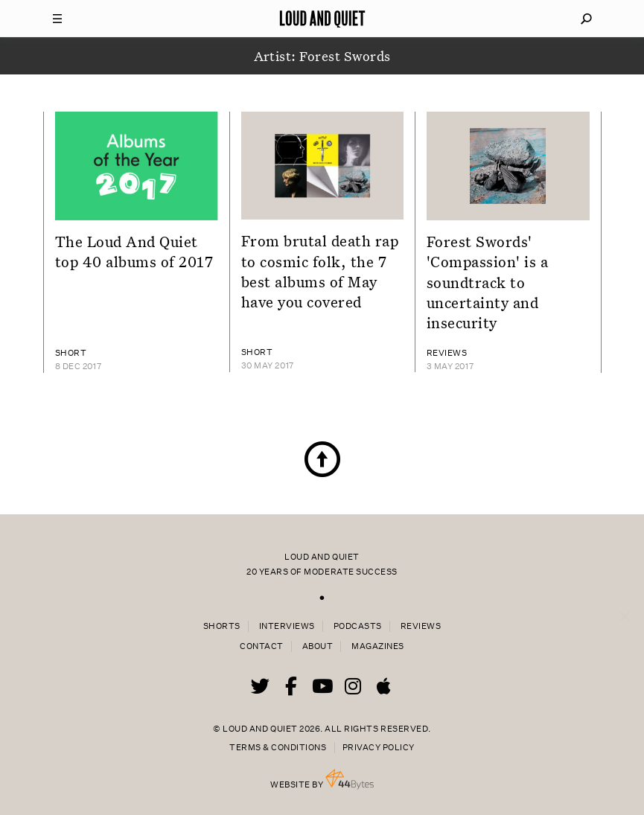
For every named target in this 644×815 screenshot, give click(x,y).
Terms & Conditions (278, 748)
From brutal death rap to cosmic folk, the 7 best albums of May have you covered (320, 271)
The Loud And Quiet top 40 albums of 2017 (134, 251)
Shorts (222, 626)
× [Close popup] (625, 601)
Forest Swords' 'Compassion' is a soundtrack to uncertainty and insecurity (488, 282)
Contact (262, 646)
